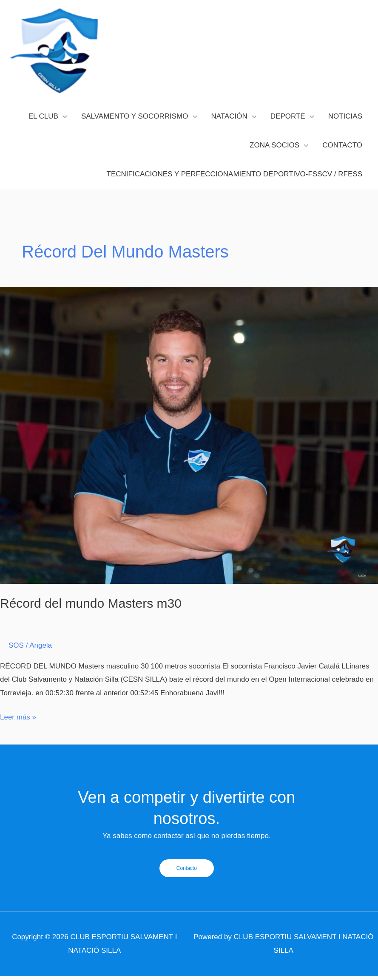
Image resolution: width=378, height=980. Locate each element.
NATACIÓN (229, 127)
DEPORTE (288, 127)
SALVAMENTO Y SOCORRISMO (135, 127)
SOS (16, 656)
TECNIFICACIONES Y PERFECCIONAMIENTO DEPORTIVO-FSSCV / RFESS (234, 185)
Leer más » (18, 727)
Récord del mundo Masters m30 (91, 614)
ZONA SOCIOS (274, 156)
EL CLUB (43, 127)
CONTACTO (342, 156)
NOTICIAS (345, 127)
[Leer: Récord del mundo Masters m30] (189, 446)
